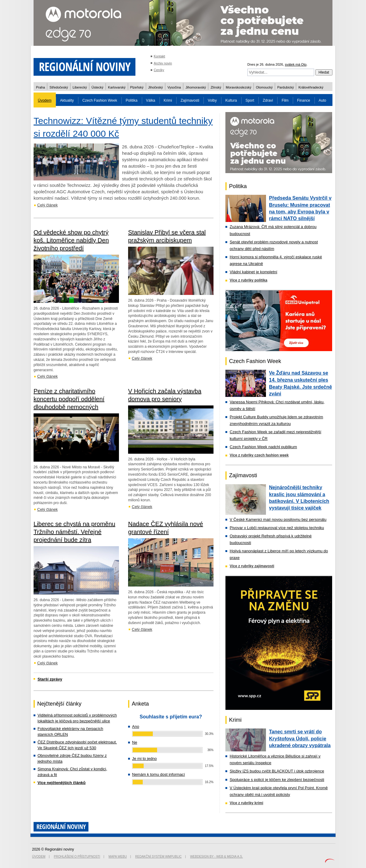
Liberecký (80, 87)
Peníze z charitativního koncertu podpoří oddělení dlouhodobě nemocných (69, 399)
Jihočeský (156, 87)
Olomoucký (264, 87)
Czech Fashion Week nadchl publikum (263, 447)
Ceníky (159, 70)
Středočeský (59, 87)
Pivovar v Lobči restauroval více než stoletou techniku (277, 528)
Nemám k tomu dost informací (158, 774)
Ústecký (97, 87)
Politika (132, 100)
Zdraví (268, 100)
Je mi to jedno (144, 759)
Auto (323, 100)
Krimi (168, 100)
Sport (250, 100)
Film (285, 100)
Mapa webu (118, 857)
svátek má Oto (296, 64)
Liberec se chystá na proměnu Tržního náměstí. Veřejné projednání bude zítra (74, 532)
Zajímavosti (190, 100)
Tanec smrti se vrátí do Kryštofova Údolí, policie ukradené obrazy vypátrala (300, 739)
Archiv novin (163, 63)
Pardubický (285, 87)
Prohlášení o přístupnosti (77, 857)
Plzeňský (137, 87)
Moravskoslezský (239, 87)
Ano (136, 726)
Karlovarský (117, 87)
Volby (212, 100)
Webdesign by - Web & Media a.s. (216, 857)
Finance (304, 100)
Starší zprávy (50, 679)
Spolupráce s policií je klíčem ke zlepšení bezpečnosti (277, 780)
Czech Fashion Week (100, 100)
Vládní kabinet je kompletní (253, 272)
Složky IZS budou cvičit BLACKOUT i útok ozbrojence (277, 771)
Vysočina (174, 87)
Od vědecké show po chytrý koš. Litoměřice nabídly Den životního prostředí (71, 240)
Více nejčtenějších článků (62, 783)
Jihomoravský (196, 87)
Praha (40, 87)
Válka (151, 100)
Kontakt (159, 56)
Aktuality (67, 100)
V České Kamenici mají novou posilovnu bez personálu (278, 519)
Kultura (231, 100)
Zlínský (216, 87)
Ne (135, 742)
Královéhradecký (311, 87)
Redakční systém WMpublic (158, 857)
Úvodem (45, 100)
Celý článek (47, 205)
